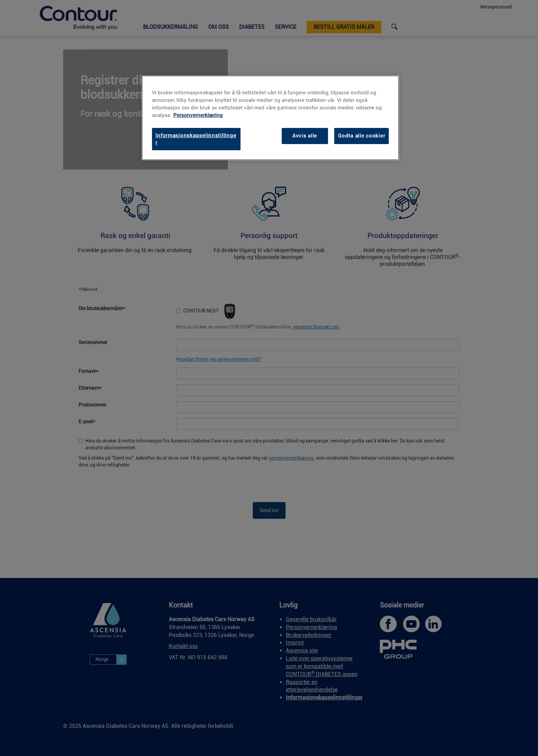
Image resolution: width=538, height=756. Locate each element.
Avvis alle (305, 136)
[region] (270, 118)
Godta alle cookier (361, 136)
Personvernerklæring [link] (198, 115)
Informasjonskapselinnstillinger (196, 139)
